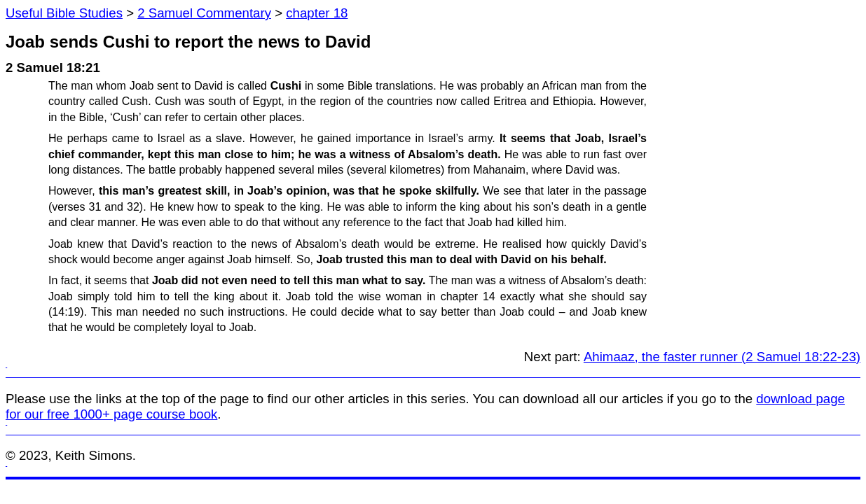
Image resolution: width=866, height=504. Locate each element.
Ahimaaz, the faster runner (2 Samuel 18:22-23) (722, 357)
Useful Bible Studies (64, 13)
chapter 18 (317, 13)
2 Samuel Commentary (204, 13)
